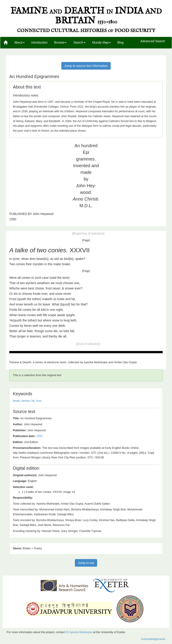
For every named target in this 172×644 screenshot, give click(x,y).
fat (33, 401)
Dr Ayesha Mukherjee (79, 632)
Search (79, 42)
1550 (39, 436)
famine (26, 401)
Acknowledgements (153, 639)
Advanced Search (153, 41)
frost (39, 401)
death (16, 401)
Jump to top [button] (86, 563)
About (19, 42)
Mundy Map (101, 42)
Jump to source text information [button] (86, 66)
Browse (61, 42)
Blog (120, 42)
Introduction (39, 42)
